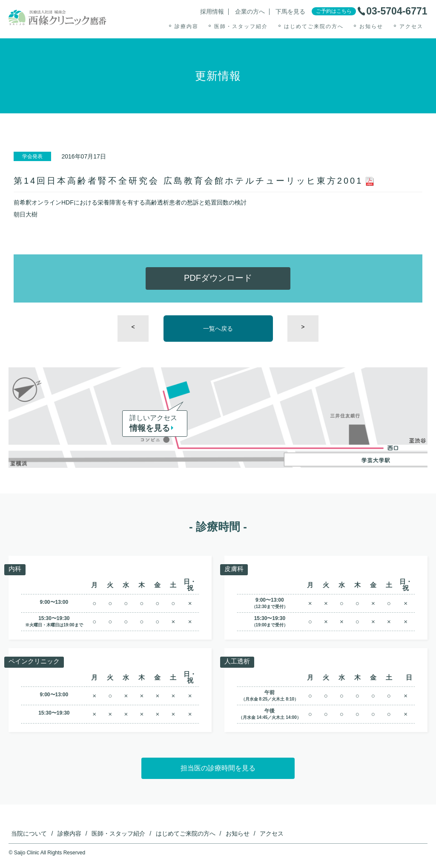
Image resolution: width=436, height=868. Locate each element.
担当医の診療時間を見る (218, 768)
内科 (15, 569)
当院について (29, 833)
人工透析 (238, 662)
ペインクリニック (36, 662)
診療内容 (186, 26)
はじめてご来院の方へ (314, 26)
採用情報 (212, 12)
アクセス (411, 26)
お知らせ (371, 26)
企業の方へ (250, 12)
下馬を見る (290, 12)
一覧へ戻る (218, 329)
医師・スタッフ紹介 (241, 26)
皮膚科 (235, 569)
